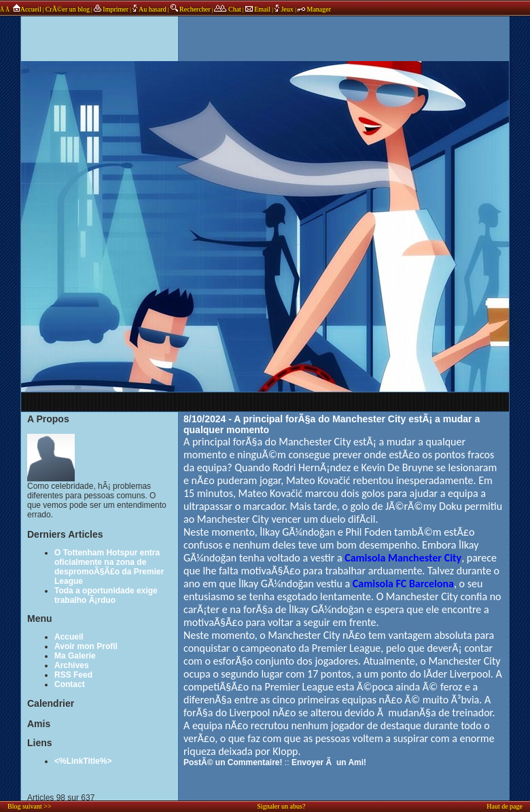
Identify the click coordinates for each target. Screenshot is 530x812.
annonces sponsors (265, 31)
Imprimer (111, 9)
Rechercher (191, 9)
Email (258, 9)
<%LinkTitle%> (83, 761)
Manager (314, 9)
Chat (227, 9)
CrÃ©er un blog (68, 9)
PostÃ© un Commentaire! (233, 762)
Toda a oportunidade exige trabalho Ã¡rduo (106, 595)
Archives (72, 665)
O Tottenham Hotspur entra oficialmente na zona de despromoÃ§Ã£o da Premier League (109, 567)
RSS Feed (73, 675)
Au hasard (149, 9)
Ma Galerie (75, 656)
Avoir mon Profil (86, 646)
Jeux (285, 9)
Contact (70, 684)
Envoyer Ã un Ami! (329, 762)
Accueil (26, 9)
